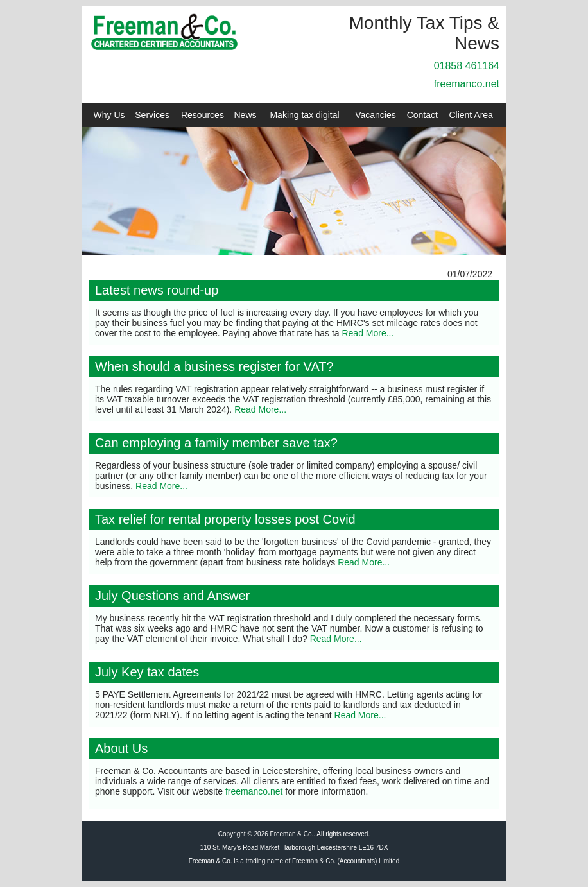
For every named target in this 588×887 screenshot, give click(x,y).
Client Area (471, 115)
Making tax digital (304, 115)
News (246, 115)
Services (152, 115)
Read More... (368, 333)
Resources (203, 115)
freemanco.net (467, 84)
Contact (422, 115)
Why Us (109, 115)
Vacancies (376, 115)
